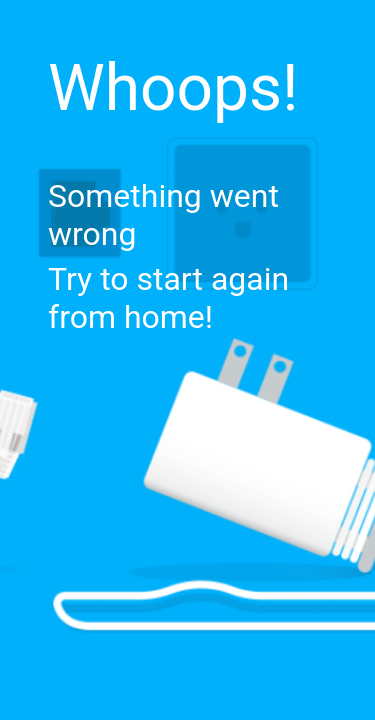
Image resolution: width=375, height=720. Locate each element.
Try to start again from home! (168, 298)
